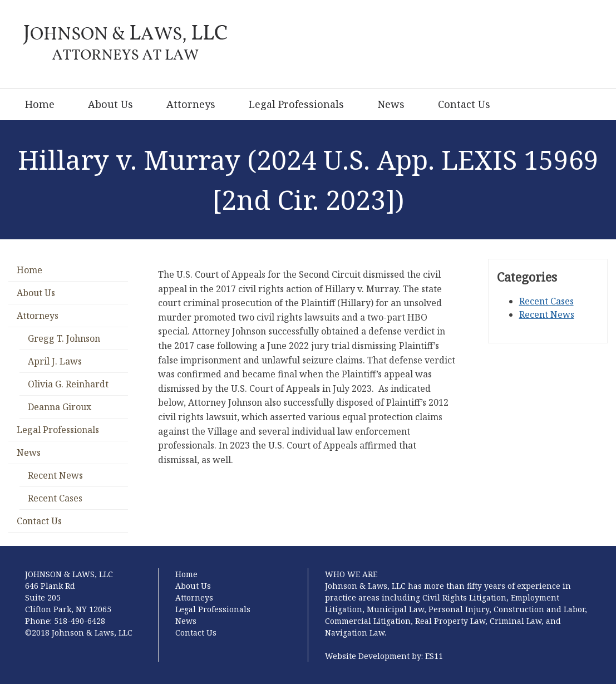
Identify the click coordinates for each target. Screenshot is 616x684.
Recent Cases (55, 498)
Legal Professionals (296, 104)
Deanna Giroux (60, 407)
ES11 (434, 656)
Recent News (55, 475)
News (391, 104)
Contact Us (464, 104)
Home (40, 104)
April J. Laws (55, 361)
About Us (110, 104)
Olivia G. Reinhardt (68, 384)
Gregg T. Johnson (64, 338)
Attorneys (191, 104)
